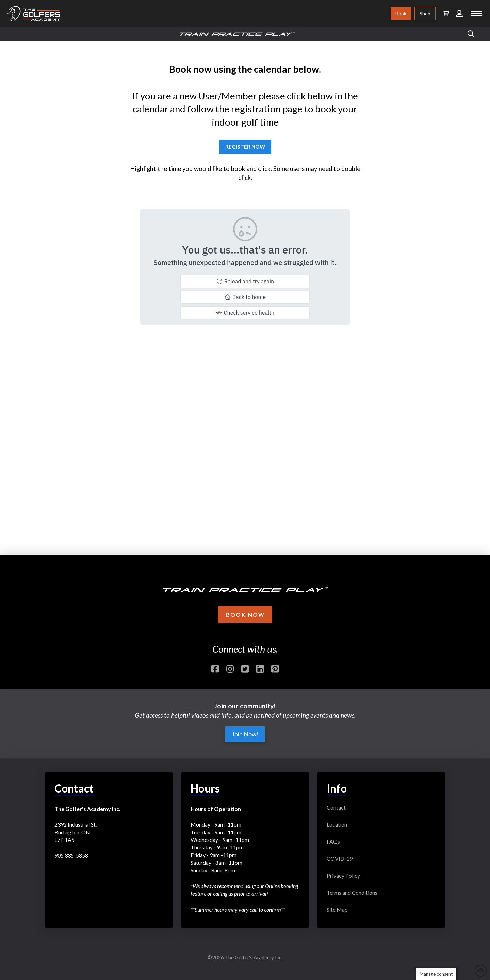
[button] (446, 14)
